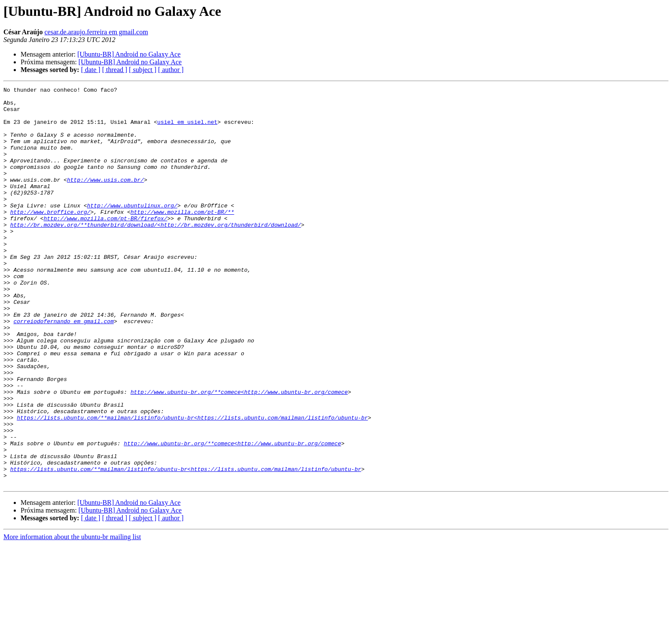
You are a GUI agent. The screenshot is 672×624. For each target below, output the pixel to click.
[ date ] (91, 70)
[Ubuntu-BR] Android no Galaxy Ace (129, 54)
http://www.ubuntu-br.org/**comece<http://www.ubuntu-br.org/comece (239, 453)
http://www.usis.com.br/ (105, 199)
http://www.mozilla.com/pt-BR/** (182, 237)
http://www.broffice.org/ (50, 237)
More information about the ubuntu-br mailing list (72, 616)
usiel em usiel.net (187, 129)
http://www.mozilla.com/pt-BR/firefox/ (106, 245)
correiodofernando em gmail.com (63, 369)
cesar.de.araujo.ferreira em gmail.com (96, 32)
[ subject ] (143, 70)
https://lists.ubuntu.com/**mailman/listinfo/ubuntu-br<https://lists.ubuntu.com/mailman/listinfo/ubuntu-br (192, 484)
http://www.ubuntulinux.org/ (132, 230)
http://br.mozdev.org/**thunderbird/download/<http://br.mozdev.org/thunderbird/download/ (156, 253)
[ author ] (171, 70)
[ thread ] (115, 70)
